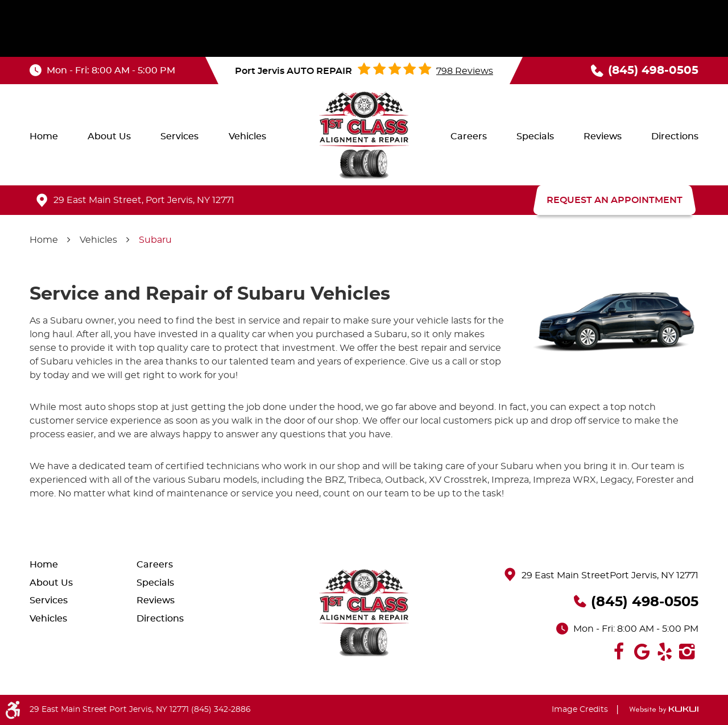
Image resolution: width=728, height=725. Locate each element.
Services (179, 136)
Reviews (603, 136)
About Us (109, 136)
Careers (469, 136)
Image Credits (580, 710)
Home (44, 136)
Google (642, 652)
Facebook (619, 652)
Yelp (664, 652)
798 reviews (465, 71)
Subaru (155, 240)
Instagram (687, 652)
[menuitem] (44, 136)
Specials (535, 136)
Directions (675, 136)
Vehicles (247, 136)
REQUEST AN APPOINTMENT (615, 200)
